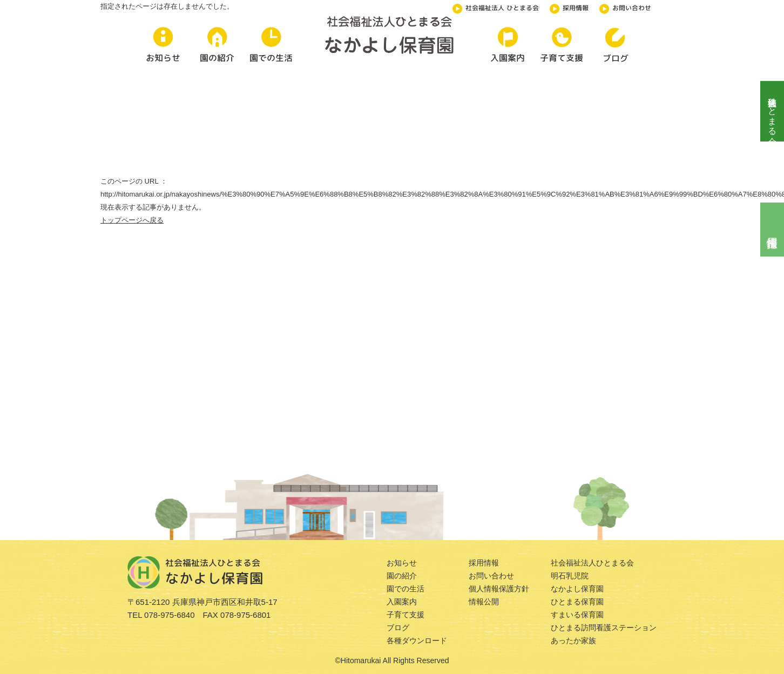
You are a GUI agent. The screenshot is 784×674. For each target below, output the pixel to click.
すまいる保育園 (577, 615)
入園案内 (402, 602)
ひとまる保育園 (577, 602)
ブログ (398, 628)
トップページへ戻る (132, 220)
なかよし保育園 (577, 589)
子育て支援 (405, 615)
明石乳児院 (570, 576)
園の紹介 (402, 576)
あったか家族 (573, 641)
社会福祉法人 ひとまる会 (496, 7)
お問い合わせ (625, 7)
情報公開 (484, 602)
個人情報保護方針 (499, 589)
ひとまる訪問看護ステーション (604, 628)
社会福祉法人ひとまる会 (772, 111)
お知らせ (402, 563)
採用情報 (569, 7)
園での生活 (405, 589)
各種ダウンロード (417, 641)
